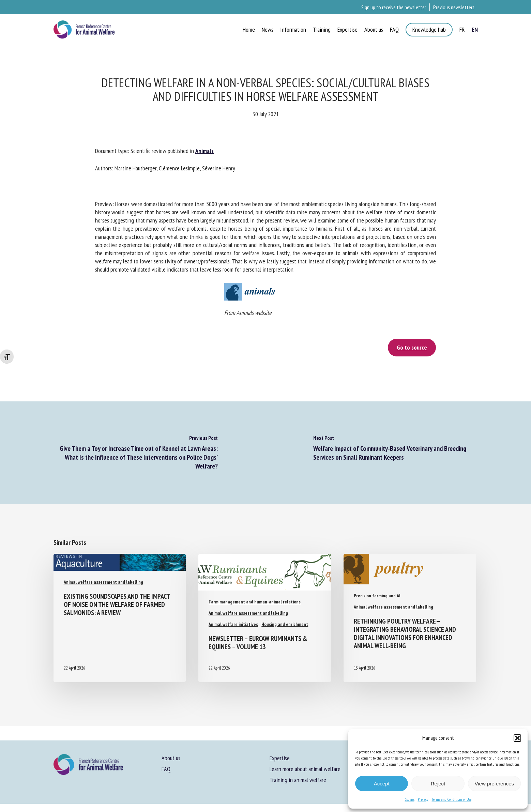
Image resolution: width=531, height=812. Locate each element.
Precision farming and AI (377, 596)
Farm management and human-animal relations (255, 602)
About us (171, 758)
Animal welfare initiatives (233, 624)
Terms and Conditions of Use (452, 799)
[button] (517, 738)
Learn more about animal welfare (305, 769)
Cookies (410, 799)
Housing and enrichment (285, 624)
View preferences (495, 784)
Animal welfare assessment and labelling (103, 582)
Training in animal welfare (298, 780)
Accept (382, 784)
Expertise (280, 758)
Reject (438, 784)
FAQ (166, 769)
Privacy (423, 799)
